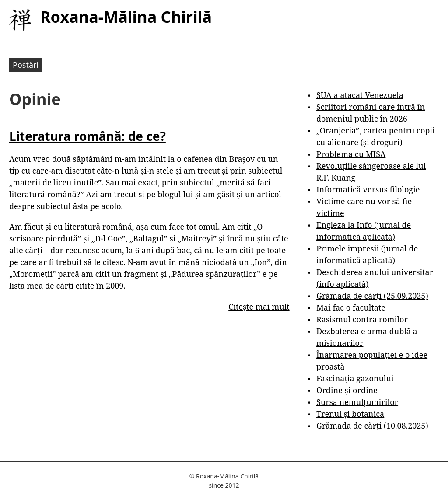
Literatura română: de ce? (87, 136)
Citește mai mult (259, 307)
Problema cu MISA (351, 154)
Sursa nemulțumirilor (357, 402)
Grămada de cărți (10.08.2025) (372, 426)
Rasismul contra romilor (362, 319)
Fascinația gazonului (355, 378)
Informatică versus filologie (368, 189)
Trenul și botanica (350, 414)
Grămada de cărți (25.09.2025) (372, 296)
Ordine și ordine (347, 390)
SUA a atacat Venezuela (360, 95)
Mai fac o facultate (351, 307)
